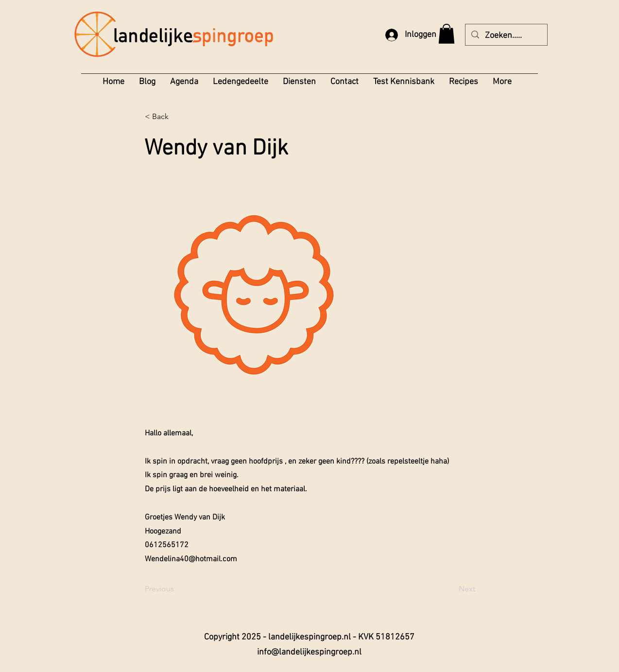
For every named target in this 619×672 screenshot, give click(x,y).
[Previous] (177, 589)
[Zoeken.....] (506, 36)
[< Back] (177, 117)
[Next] (451, 589)
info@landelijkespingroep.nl (309, 652)
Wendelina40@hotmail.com (191, 559)
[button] (447, 34)
